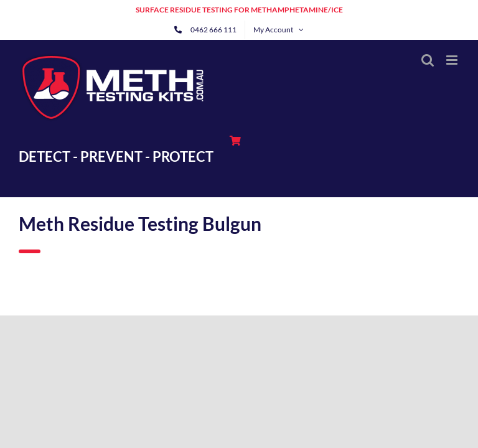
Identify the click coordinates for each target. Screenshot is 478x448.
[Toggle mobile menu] (453, 60)
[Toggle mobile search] (428, 60)
